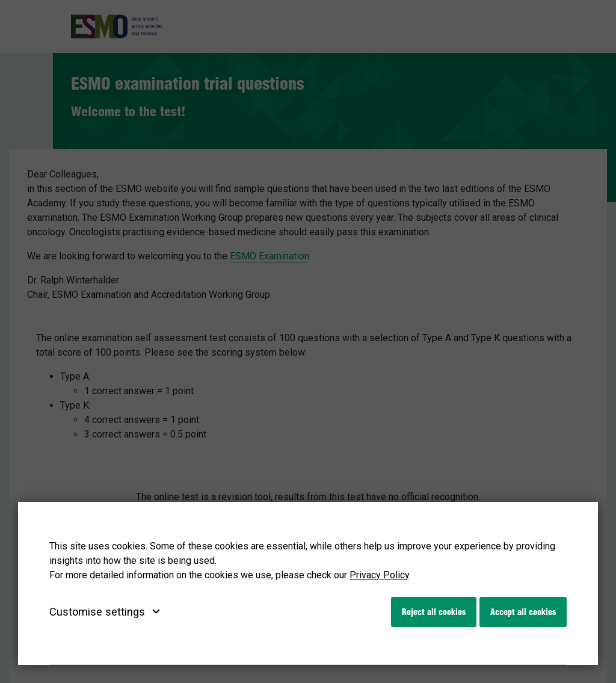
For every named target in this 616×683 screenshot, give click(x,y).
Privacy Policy (379, 575)
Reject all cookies (434, 612)
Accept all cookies (523, 612)
